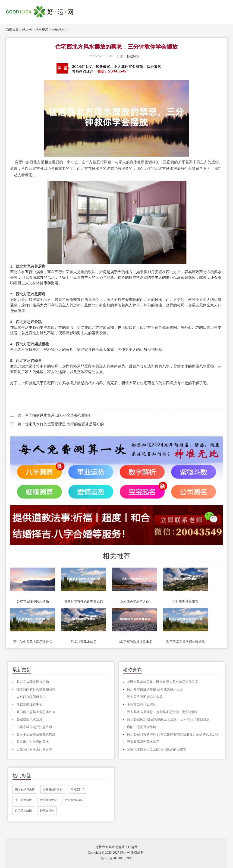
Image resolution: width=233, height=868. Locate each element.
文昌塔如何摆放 (53, 789)
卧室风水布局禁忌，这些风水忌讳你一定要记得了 (163, 712)
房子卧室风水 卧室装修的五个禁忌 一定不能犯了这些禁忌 (168, 719)
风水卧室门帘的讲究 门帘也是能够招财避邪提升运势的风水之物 (173, 734)
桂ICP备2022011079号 (116, 858)
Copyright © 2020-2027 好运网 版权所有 (116, 853)
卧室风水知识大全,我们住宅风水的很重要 (157, 749)
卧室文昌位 (47, 811)
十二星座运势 (23, 800)
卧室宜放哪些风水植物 (33, 602)
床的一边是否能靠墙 (142, 727)
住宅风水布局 (73, 800)
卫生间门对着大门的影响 (34, 749)
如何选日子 (78, 789)
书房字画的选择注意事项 (135, 642)
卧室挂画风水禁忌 (84, 642)
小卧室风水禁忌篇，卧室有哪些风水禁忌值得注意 (163, 682)
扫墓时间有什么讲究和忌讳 (84, 602)
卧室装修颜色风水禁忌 (143, 742)
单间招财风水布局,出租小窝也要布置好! (58, 415)
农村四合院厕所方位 (135, 602)
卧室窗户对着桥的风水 (33, 742)
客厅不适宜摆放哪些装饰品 (186, 642)
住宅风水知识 (23, 811)
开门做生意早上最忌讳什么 (33, 642)
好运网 (27, 29)
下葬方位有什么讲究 (142, 704)
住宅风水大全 (48, 800)
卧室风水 (58, 29)
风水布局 (42, 29)
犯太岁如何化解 (25, 789)
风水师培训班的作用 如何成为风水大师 (155, 690)
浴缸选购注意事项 (186, 602)
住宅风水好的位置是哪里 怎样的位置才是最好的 (64, 424)
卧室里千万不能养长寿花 (145, 697)
